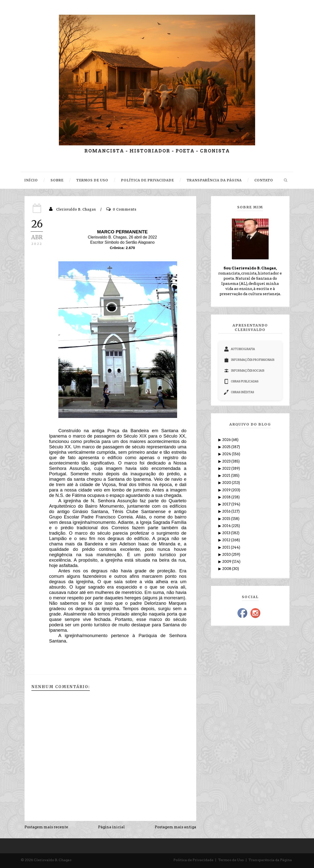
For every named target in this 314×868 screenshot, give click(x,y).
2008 (227, 569)
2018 (227, 497)
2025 (227, 447)
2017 (227, 504)
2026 (227, 440)
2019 (227, 490)
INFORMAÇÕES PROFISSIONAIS (249, 360)
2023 (227, 461)
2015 (227, 519)
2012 (227, 540)
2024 (227, 454)
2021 (227, 476)
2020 (227, 483)
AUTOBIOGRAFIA (239, 349)
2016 (227, 511)
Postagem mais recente (46, 827)
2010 (227, 554)
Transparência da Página (270, 860)
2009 (227, 562)
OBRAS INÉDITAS (239, 392)
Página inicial (111, 827)
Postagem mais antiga (176, 827)
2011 (227, 547)
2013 (227, 533)
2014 (227, 526)
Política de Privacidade (193, 860)
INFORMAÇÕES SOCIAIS (244, 371)
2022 (227, 468)
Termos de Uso (231, 860)
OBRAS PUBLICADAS (241, 381)
